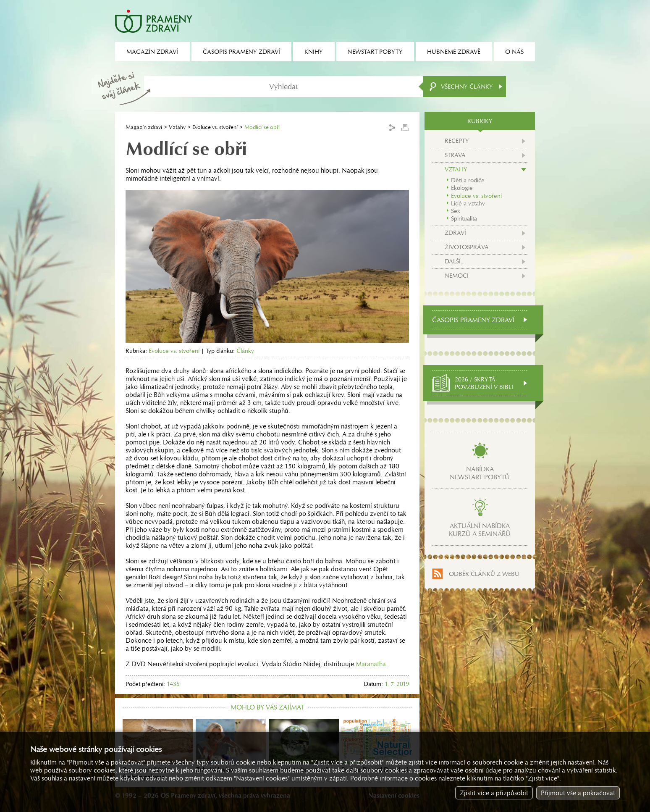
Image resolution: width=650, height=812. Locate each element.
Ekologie (462, 188)
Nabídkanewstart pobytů (480, 473)
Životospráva (467, 247)
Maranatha (371, 664)
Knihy (314, 52)
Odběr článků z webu (484, 574)
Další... (455, 261)
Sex (456, 211)
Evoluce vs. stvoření (215, 127)
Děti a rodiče (468, 180)
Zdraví (455, 233)
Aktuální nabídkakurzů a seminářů (480, 530)
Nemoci (457, 276)
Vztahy (177, 127)
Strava (455, 155)
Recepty (457, 141)
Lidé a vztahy (468, 203)
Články (245, 351)
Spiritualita (464, 218)
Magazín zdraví (144, 127)
